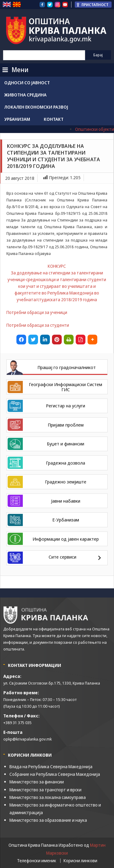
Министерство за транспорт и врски (45, 790)
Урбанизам (17, 119)
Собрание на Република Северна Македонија (55, 774)
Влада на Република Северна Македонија (51, 767)
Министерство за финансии (37, 782)
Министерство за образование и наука (48, 820)
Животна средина (25, 95)
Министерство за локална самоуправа (48, 797)
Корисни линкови (80, 861)
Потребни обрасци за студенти (38, 325)
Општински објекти (95, 129)
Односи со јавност (27, 83)
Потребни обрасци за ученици (37, 312)
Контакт (54, 119)
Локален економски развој (36, 107)
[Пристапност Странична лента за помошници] (93, 5)
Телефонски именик (37, 861)
